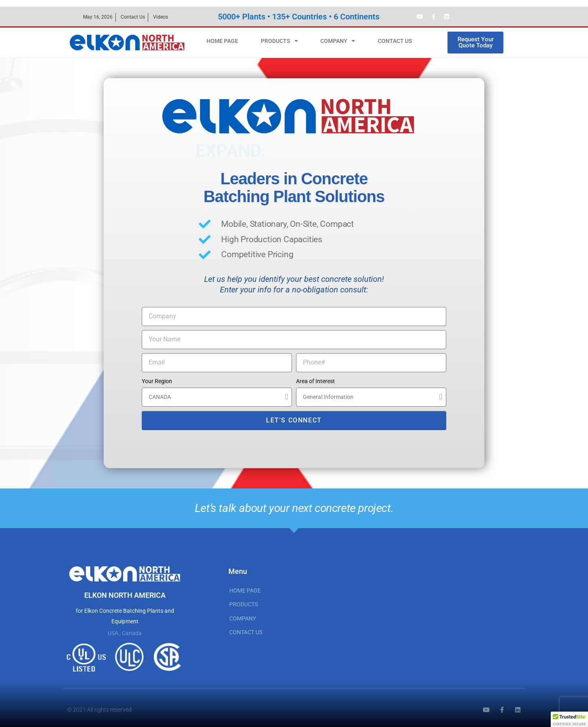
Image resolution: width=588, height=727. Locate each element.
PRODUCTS (279, 41)
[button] (569, 719)
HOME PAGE (222, 41)
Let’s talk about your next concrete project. (294, 508)
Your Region (157, 381)
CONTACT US (395, 41)
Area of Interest (315, 381)
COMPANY (338, 41)
